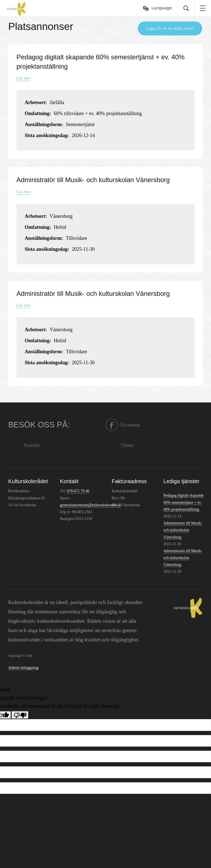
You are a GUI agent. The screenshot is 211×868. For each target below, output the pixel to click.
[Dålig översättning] (20, 715)
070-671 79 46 (78, 491)
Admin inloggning (23, 667)
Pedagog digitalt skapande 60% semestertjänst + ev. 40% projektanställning (184, 502)
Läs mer (24, 78)
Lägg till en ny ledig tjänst (170, 28)
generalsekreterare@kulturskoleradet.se (91, 505)
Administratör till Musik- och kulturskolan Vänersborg (93, 180)
